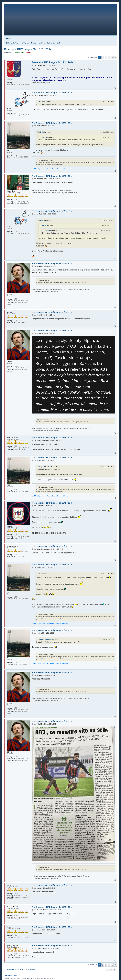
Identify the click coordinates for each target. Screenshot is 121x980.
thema (42, 102)
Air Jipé (42, 132)
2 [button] (103, 58)
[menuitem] (8, 39)
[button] (115, 58)
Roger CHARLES (45, 467)
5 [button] (112, 58)
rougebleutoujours (46, 639)
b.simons (43, 574)
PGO (41, 220)
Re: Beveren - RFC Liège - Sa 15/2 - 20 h (52, 93)
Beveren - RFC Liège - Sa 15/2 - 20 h (27, 49)
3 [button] (106, 58)
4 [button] (109, 58)
